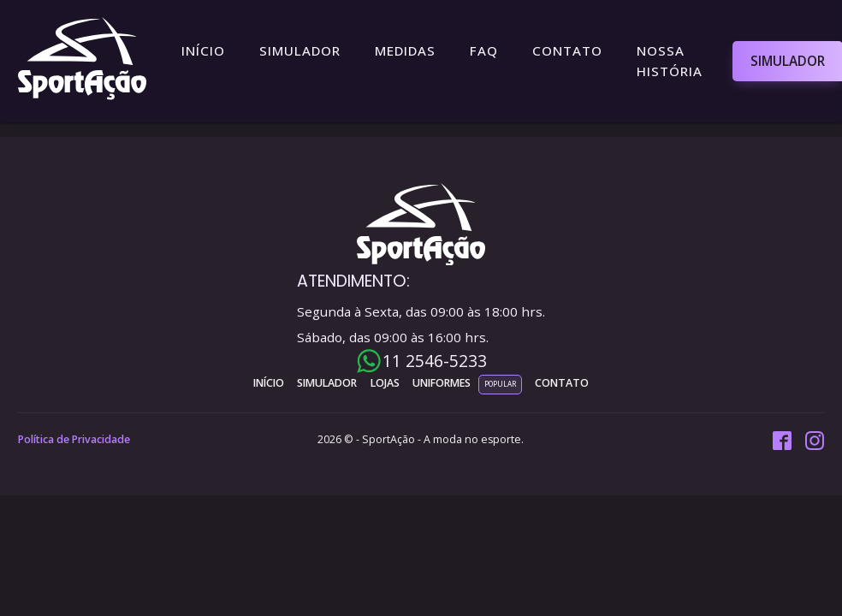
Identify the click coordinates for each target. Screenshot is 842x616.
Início (203, 50)
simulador (327, 383)
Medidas (405, 50)
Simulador (300, 50)
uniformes (442, 383)
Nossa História (670, 61)
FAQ (484, 50)
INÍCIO (269, 383)
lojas (385, 383)
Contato (567, 50)
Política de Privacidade (74, 439)
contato (562, 383)
